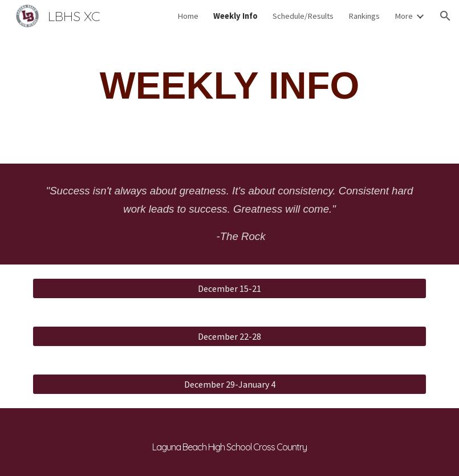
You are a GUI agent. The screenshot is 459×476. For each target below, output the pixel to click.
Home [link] (188, 16)
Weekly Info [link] (235, 16)
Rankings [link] (364, 16)
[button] (445, 16)
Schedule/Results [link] (303, 16)
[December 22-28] (230, 336)
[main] (230, 86)
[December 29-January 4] (230, 384)
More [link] (404, 16)
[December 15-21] (230, 288)
